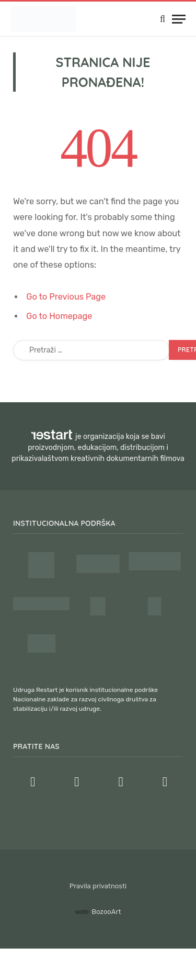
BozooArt (106, 912)
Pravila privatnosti (98, 886)
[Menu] (179, 19)
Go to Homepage (59, 316)
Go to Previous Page (66, 297)
